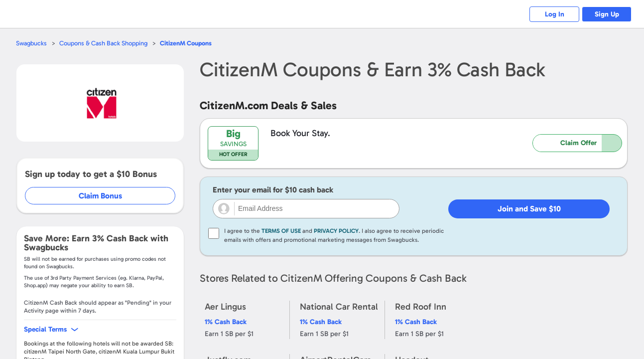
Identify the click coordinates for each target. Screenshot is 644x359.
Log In (555, 14)
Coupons (186, 43)
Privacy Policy (336, 231)
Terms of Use (281, 231)
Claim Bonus (100, 196)
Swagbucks (31, 43)
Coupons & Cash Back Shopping (103, 43)
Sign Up (607, 14)
